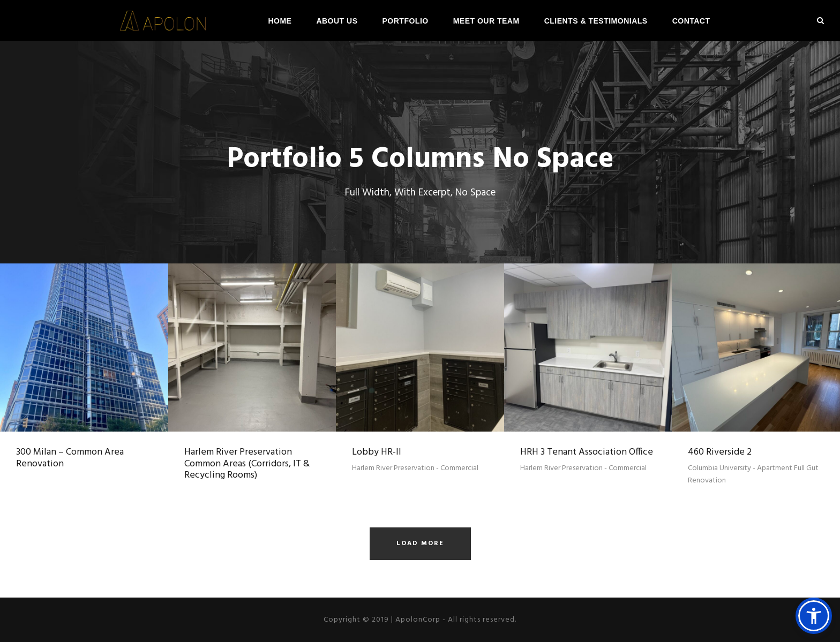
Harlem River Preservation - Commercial (415, 468)
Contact (691, 21)
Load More (420, 543)
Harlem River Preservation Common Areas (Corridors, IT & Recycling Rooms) (247, 464)
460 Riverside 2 (720, 452)
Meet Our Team (486, 21)
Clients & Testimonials (596, 21)
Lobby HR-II (377, 452)
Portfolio (406, 21)
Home (280, 21)
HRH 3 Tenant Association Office (587, 452)
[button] (814, 616)
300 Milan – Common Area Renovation (70, 458)
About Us (337, 21)
